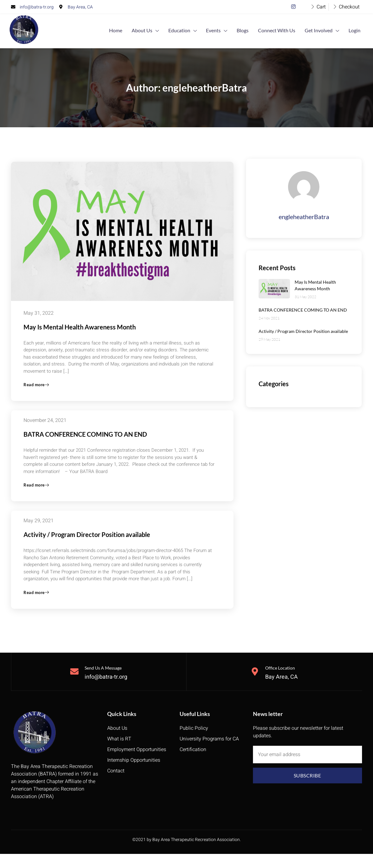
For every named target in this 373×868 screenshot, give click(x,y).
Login (356, 31)
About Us (165, 31)
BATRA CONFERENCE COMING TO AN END (85, 437)
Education (200, 31)
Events (231, 31)
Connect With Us (284, 31)
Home (139, 31)
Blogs (254, 31)
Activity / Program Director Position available (87, 539)
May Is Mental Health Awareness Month (80, 327)
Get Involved (327, 31)
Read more (37, 387)
